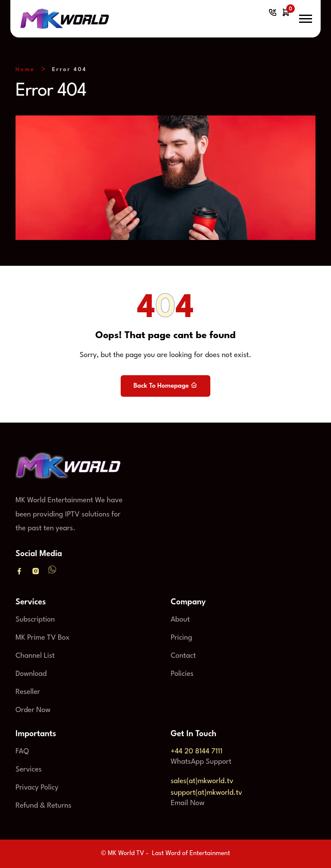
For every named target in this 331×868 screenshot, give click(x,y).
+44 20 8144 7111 (197, 751)
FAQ (22, 751)
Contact (183, 656)
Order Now (33, 710)
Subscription (35, 620)
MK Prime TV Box (42, 638)
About (180, 620)
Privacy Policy (37, 788)
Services (29, 770)
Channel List (35, 656)
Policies (182, 674)
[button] (306, 19)
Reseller (28, 692)
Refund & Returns (44, 806)
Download (31, 674)
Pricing (181, 638)
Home (25, 70)
